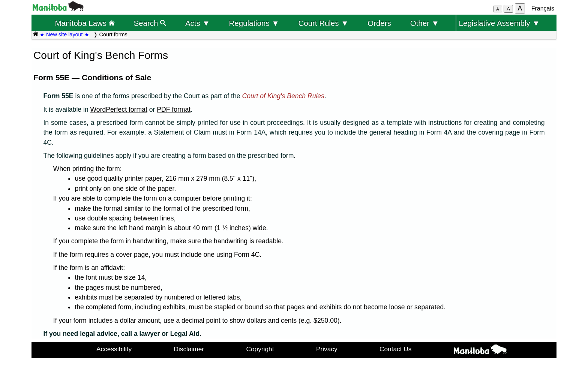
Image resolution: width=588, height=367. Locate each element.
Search (150, 23)
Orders (379, 23)
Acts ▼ (198, 23)
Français (543, 8)
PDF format (174, 109)
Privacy (327, 349)
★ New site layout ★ (64, 34)
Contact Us (395, 349)
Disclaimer (189, 349)
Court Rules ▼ (323, 23)
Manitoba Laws (85, 23)
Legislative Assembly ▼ (499, 23)
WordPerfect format (119, 109)
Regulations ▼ (254, 23)
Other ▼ (425, 23)
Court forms (113, 34)
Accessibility (114, 349)
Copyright (260, 349)
